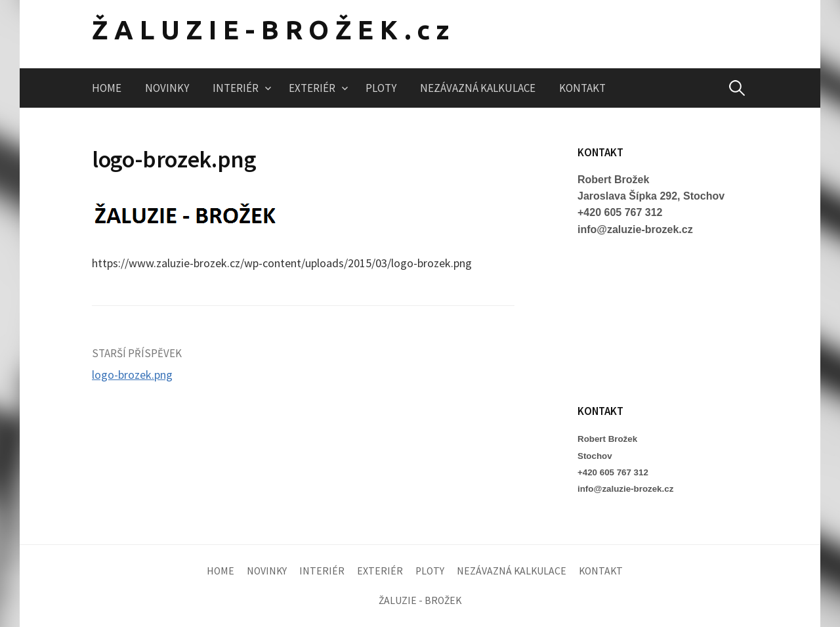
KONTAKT (582, 88)
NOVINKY (167, 88)
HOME (107, 88)
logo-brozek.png (132, 375)
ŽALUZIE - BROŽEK (420, 600)
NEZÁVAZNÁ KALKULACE (478, 88)
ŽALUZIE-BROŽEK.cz (274, 30)
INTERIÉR (236, 88)
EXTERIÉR (312, 88)
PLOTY (381, 88)
